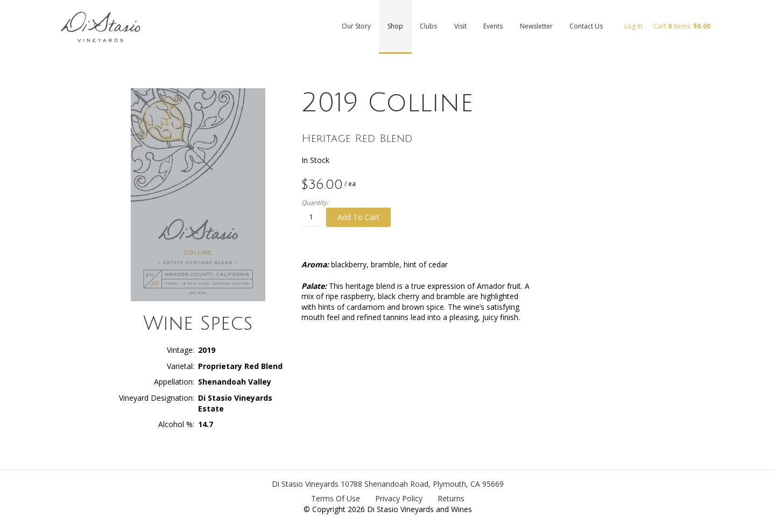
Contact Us (586, 26)
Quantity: (315, 203)
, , (422, 484)
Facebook (762, 63)
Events (493, 26)
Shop (395, 26)
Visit (460, 26)
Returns (451, 498)
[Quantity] (311, 217)
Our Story (356, 26)
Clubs (428, 26)
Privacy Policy (399, 498)
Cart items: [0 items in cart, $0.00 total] (682, 26)
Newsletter (536, 26)
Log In (633, 26)
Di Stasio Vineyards (305, 484)
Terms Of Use (336, 498)
